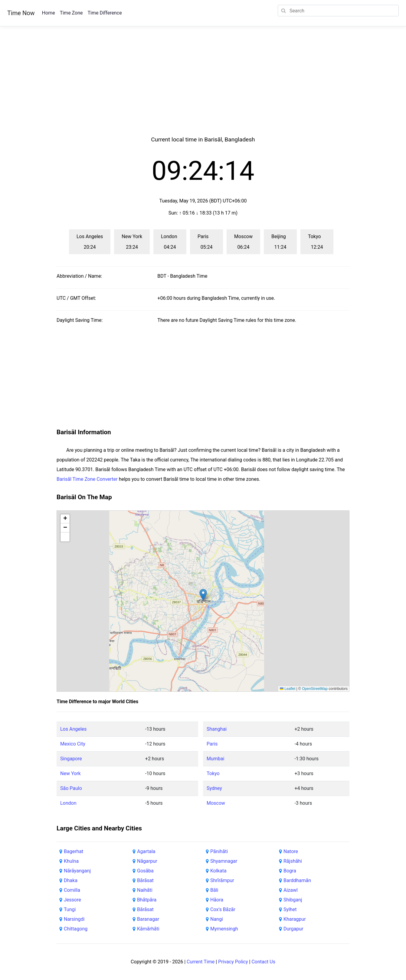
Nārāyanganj (77, 871)
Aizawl (291, 890)
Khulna (71, 861)
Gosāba (145, 871)
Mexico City (73, 744)
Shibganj (293, 900)
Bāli (214, 890)
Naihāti (145, 890)
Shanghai (217, 729)
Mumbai (215, 759)
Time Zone (71, 13)
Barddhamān (297, 880)
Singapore (71, 759)
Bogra (290, 871)
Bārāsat (145, 880)
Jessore (72, 900)
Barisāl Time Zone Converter (87, 479)
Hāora (217, 900)
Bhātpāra (147, 900)
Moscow (216, 803)
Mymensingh (224, 929)
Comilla (72, 890)
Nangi (217, 919)
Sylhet (290, 909)
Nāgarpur (147, 861)
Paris (212, 744)
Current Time (201, 962)
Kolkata (218, 871)
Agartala (146, 851)
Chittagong (76, 929)
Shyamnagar (224, 861)
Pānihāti (219, 851)
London (68, 803)
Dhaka (71, 880)
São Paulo (71, 788)
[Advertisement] (203, 88)
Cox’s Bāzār (223, 909)
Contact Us (263, 962)
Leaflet (288, 689)
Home (49, 13)
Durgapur (293, 929)
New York (70, 773)
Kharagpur (295, 919)
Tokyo (213, 773)
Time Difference (105, 13)
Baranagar (148, 919)
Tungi (70, 909)
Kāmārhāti (148, 929)
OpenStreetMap (315, 689)
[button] (203, 595)
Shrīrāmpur (222, 880)
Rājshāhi (293, 861)
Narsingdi (74, 919)
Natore (291, 851)
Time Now (21, 13)
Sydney (214, 788)
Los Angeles (73, 729)
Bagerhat (74, 851)
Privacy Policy (233, 962)
